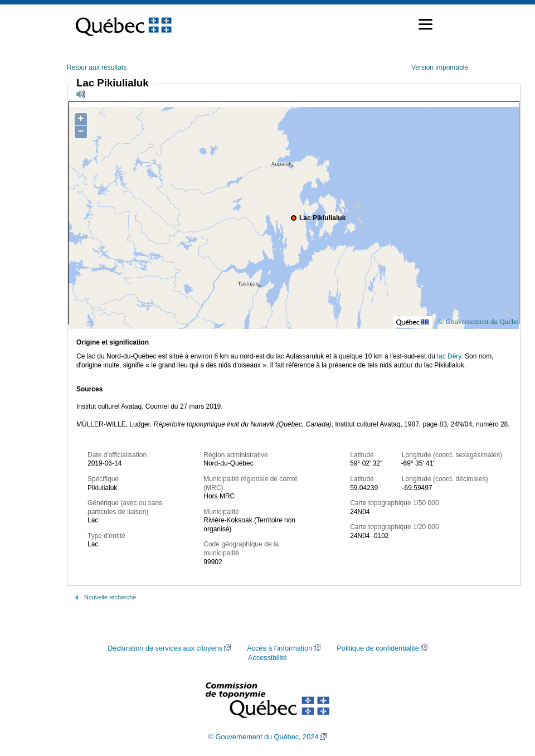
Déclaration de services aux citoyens (165, 648)
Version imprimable (440, 67)
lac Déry (449, 356)
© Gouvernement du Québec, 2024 (264, 737)
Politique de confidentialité (378, 648)
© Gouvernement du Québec (480, 321)
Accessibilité (267, 658)
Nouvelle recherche (110, 597)
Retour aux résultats (97, 67)
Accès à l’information (279, 648)
